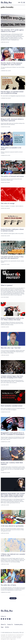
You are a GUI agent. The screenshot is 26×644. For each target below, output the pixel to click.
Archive (7, 627)
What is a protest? (7, 285)
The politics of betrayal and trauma (12, 176)
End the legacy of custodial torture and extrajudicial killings (12, 92)
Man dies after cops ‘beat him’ (11, 348)
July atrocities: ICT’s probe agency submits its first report (12, 31)
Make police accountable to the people (11, 148)
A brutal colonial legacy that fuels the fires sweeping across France (12, 377)
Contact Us (10, 624)
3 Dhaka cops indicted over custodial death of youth (13, 555)
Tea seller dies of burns (8, 585)
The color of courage (8, 203)
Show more (13, 598)
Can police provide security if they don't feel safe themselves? (12, 257)
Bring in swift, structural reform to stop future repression (12, 120)
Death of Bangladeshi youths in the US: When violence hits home (12, 319)
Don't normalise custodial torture (12, 406)
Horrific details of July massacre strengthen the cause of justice (12, 64)
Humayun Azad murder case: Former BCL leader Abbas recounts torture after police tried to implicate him (13, 495)
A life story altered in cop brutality (12, 526)
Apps (2, 627)
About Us (3, 624)
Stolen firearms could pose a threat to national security (12, 230)
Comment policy (18, 624)
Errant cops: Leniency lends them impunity (12, 463)
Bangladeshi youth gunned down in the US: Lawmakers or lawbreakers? (13, 434)
